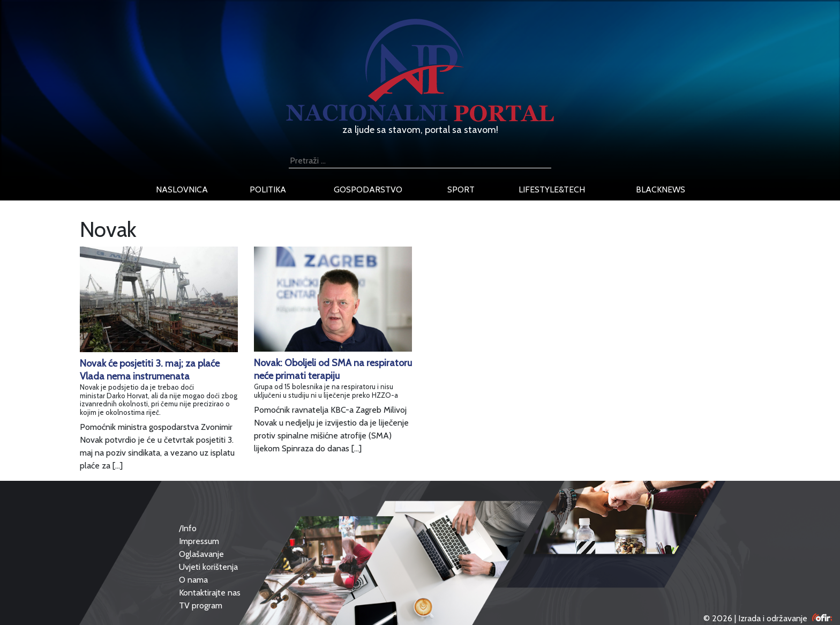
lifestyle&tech (552, 189)
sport (461, 189)
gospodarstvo (368, 189)
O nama (193, 580)
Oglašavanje (201, 554)
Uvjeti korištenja (208, 567)
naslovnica (182, 189)
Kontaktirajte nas (210, 593)
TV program (201, 605)
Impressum (199, 541)
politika (268, 189)
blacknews (661, 189)
